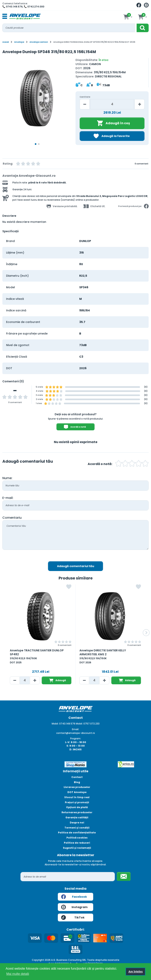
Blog (77, 782)
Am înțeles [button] (136, 972)
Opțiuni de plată (77, 807)
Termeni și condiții (77, 828)
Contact (77, 777)
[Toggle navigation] (5, 16)
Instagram (74, 907)
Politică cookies (77, 838)
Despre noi (77, 823)
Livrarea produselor (77, 787)
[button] (146, 633)
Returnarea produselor (77, 812)
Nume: (7, 478)
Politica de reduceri (77, 843)
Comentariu (12, 518)
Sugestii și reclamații (77, 848)
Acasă (6, 42)
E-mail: (8, 498)
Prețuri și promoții (77, 802)
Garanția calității (77, 817)
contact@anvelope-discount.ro (76, 733)
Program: (76, 738)
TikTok (73, 917)
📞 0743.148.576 (12, 7)
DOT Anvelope (77, 792)
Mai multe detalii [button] (18, 974)
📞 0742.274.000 (34, 7)
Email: (75, 729)
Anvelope (19, 42)
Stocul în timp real (77, 797)
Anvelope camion (39, 42)
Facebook (74, 897)
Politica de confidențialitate (77, 833)
